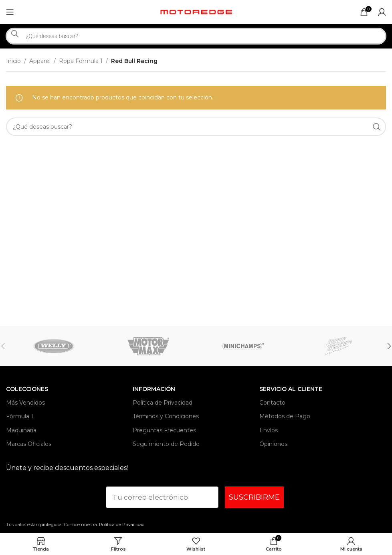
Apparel (40, 61)
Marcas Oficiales (29, 444)
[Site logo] (196, 12)
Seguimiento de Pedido (166, 444)
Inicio (13, 61)
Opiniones (273, 444)
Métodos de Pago (285, 416)
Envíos (269, 430)
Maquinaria (21, 430)
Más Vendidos (25, 403)
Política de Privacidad (163, 403)
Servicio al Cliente (291, 389)
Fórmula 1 (20, 416)
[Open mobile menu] (10, 12)
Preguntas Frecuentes (164, 430)
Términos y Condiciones (166, 416)
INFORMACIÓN (154, 389)
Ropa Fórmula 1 (81, 61)
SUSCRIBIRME (254, 497)
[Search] (196, 127)
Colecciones (27, 389)
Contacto (272, 403)
